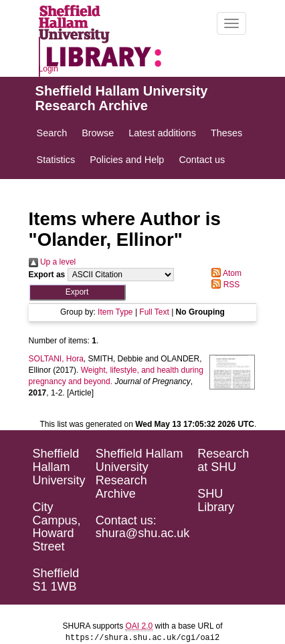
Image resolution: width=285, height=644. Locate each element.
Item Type (115, 312)
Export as (47, 275)
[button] (77, 292)
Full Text (154, 312)
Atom (224, 273)
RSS (223, 285)
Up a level (53, 262)
